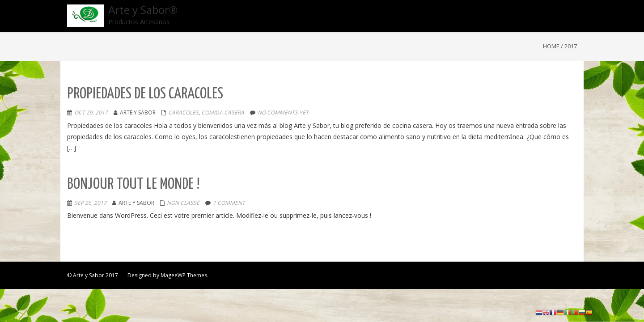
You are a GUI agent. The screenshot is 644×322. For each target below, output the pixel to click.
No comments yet (283, 112)
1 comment (229, 203)
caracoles (183, 112)
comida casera (223, 112)
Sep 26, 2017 (90, 203)
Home (551, 46)
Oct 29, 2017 (91, 112)
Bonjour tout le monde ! (133, 184)
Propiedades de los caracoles (145, 94)
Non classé (183, 203)
